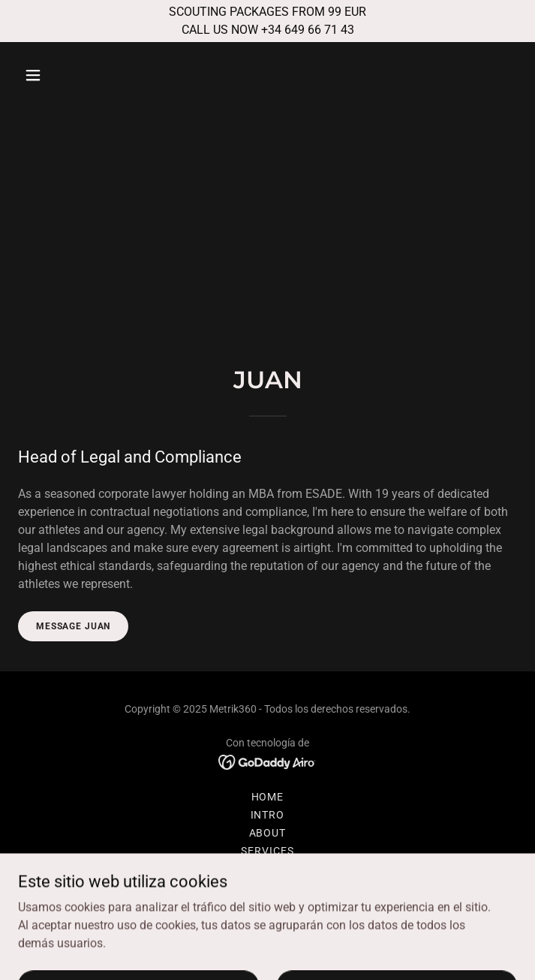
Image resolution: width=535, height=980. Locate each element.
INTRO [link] (268, 815)
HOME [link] (268, 797)
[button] (75, 75)
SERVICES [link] (267, 851)
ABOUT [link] (268, 833)
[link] (267, 761)
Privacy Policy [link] (267, 887)
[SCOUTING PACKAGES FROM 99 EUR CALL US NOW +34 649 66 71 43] (267, 21)
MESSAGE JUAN (73, 626)
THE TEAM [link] (268, 869)
